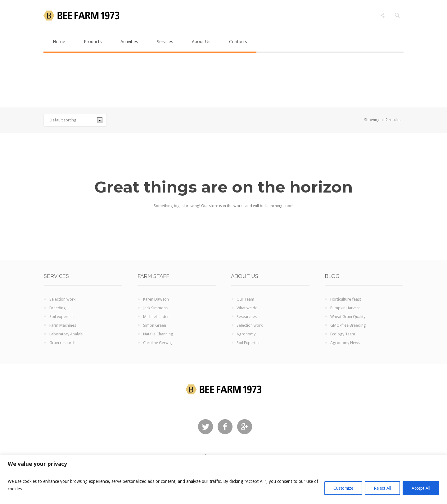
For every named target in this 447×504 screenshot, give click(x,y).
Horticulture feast (346, 299)
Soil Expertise (248, 343)
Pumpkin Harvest (345, 308)
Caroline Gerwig (158, 343)
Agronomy (246, 334)
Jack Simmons (155, 308)
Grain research (62, 343)
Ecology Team (343, 334)
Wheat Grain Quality (348, 317)
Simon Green (155, 325)
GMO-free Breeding (348, 325)
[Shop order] (75, 120)
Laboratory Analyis (66, 334)
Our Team (245, 299)
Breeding (58, 308)
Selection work (62, 299)
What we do (247, 308)
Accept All (421, 488)
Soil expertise (61, 317)
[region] (223, 479)
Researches (247, 317)
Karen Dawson (156, 299)
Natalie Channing (158, 334)
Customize (343, 488)
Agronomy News (345, 343)
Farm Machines (63, 325)
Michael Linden (156, 317)
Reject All (382, 488)
